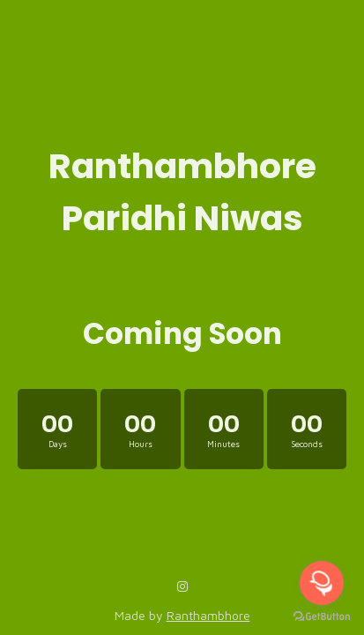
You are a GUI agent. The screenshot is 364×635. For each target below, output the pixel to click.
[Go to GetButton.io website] (322, 617)
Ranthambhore (208, 615)
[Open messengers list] (322, 583)
